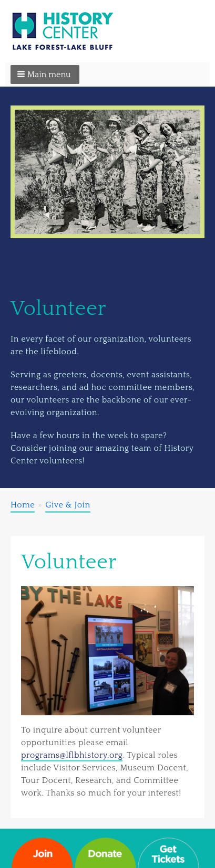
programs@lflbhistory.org (72, 755)
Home (23, 505)
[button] (45, 75)
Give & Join (68, 505)
